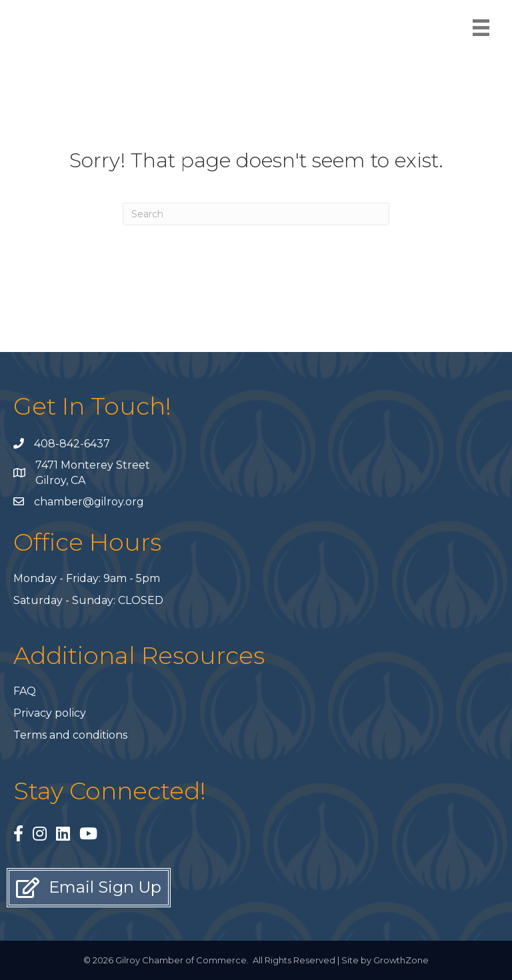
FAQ (25, 691)
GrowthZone (401, 960)
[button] (89, 888)
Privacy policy (50, 713)
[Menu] (481, 28)
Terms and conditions (70, 735)
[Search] (256, 214)
